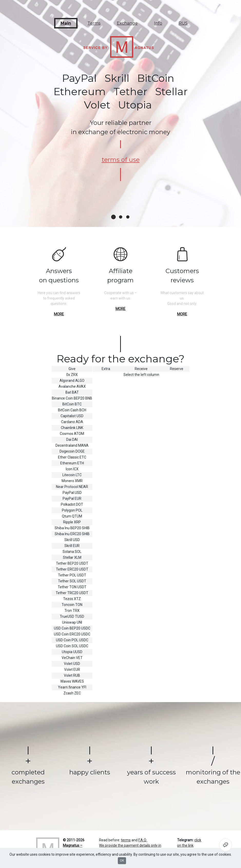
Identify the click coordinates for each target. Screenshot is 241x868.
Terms (94, 23)
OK (122, 861)
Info (158, 23)
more (59, 314)
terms (126, 840)
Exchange (127, 23)
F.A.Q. (143, 840)
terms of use (121, 160)
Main (66, 23)
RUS (183, 23)
